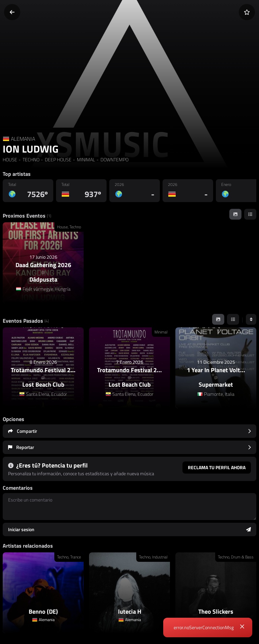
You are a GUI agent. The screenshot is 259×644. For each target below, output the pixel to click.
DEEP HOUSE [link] (58, 159)
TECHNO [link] (31, 159)
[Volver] (12, 12)
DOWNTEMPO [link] (114, 159)
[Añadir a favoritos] (247, 12)
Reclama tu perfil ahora (217, 467)
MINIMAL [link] (85, 159)
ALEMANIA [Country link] (23, 139)
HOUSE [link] (10, 159)
